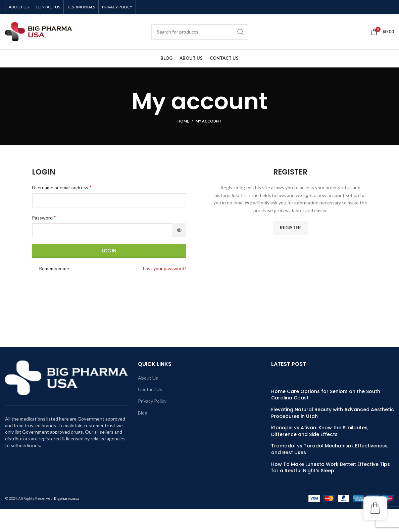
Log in (109, 251)
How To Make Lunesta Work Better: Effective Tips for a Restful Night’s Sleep (331, 468)
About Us (148, 378)
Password (44, 217)
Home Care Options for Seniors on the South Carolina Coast (326, 395)
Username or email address (62, 187)
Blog (143, 413)
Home (183, 121)
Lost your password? (165, 268)
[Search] (200, 32)
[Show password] (179, 230)
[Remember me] (34, 269)
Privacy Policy (152, 401)
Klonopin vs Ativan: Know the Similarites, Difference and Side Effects (320, 431)
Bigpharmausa (67, 498)
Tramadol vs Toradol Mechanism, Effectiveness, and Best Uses (330, 449)
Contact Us (150, 389)
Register (290, 228)
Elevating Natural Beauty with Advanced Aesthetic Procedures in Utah (333, 413)
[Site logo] (39, 31)
